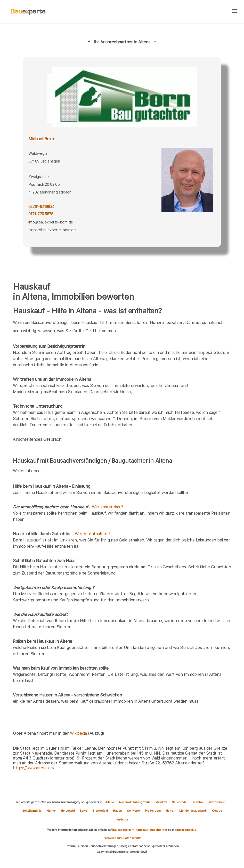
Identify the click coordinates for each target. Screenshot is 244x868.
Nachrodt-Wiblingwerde (135, 802)
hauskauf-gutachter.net (151, 830)
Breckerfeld (100, 811)
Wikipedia (79, 733)
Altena (110, 802)
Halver (170, 811)
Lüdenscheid (216, 802)
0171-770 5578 (41, 214)
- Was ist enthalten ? (62, 534)
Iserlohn (197, 802)
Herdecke (122, 819)
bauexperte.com (123, 830)
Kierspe (217, 811)
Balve (83, 811)
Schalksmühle (32, 811)
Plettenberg (153, 811)
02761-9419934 (41, 207)
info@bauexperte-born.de (51, 222)
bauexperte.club (185, 830)
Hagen (117, 811)
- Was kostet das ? (68, 507)
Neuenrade (179, 802)
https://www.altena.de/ (33, 768)
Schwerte (133, 811)
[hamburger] (235, 11)
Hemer (51, 811)
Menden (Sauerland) (193, 811)
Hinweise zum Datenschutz (122, 838)
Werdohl (161, 802)
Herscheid (68, 811)
